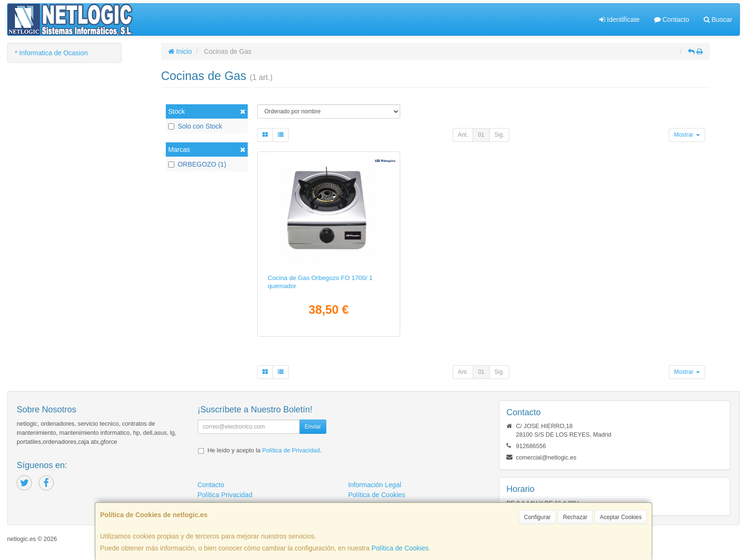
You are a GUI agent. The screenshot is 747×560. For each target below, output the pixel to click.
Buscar (718, 20)
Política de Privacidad (291, 450)
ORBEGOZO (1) (197, 164)
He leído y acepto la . (265, 450)
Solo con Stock (195, 126)
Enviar (313, 427)
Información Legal (375, 485)
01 (481, 135)
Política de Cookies (400, 548)
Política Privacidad (225, 495)
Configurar (537, 517)
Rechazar (575, 517)
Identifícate (619, 20)
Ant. (463, 135)
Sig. (500, 135)
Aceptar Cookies (621, 517)
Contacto (672, 20)
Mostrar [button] (687, 135)
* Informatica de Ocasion (51, 53)
